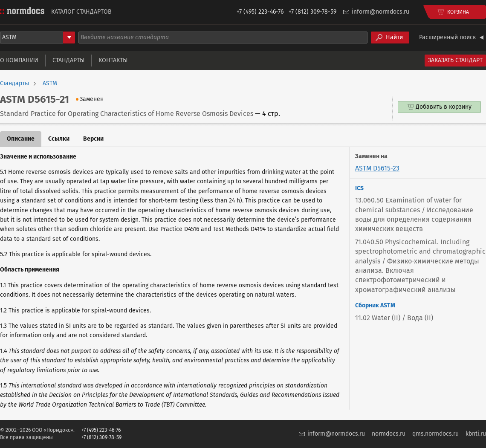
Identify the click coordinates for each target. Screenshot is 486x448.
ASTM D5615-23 (377, 168)
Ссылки (59, 139)
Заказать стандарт (455, 60)
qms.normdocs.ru (435, 434)
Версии (93, 139)
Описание (21, 139)
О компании (19, 60)
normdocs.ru (389, 434)
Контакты (113, 60)
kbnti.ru (476, 434)
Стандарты (68, 60)
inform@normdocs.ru (380, 12)
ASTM (50, 84)
